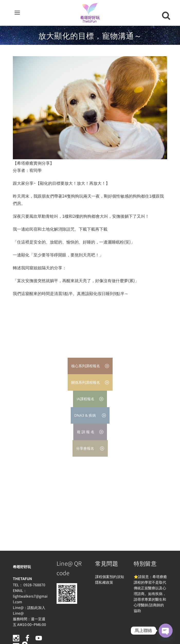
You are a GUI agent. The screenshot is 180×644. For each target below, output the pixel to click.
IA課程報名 (90, 399)
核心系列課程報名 (90, 366)
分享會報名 (90, 448)
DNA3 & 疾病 (90, 415)
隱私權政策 (104, 582)
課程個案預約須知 (110, 576)
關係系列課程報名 (90, 382)
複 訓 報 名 (90, 432)
